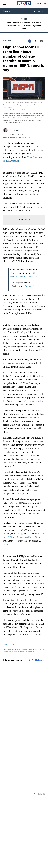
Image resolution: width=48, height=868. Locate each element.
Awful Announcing (12, 161)
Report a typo (9, 644)
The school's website (35, 401)
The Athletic (33, 157)
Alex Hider (16, 131)
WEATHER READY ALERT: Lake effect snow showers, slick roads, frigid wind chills (24, 26)
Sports (7, 41)
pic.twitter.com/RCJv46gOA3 (23, 277)
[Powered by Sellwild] (41, 794)
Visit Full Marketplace (37, 660)
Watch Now (41, 4)
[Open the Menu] (4, 4)
